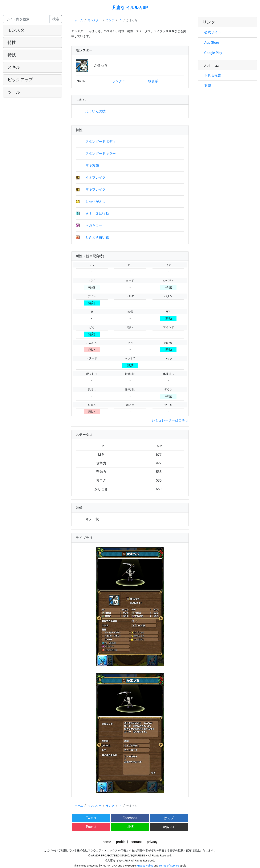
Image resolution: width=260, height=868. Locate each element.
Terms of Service (169, 866)
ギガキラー (94, 225)
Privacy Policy (145, 866)
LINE (130, 827)
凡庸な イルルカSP (130, 8)
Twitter (91, 818)
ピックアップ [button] (20, 80)
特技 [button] (12, 55)
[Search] (26, 19)
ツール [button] (14, 92)
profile (121, 842)
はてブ (169, 818)
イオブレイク (96, 177)
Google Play (213, 53)
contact (136, 842)
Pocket (91, 827)
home (107, 842)
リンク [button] (209, 22)
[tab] (32, 30)
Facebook (130, 818)
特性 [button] (12, 42)
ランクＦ (119, 81)
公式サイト (213, 32)
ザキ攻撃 (92, 165)
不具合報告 (213, 75)
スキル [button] (14, 67)
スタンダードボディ (101, 142)
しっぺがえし (96, 201)
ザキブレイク (96, 189)
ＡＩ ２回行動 (97, 213)
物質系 (153, 81)
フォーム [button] (211, 65)
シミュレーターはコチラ (170, 420)
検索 (56, 19)
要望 (208, 86)
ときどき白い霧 (97, 237)
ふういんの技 (96, 111)
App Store (212, 43)
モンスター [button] (18, 30)
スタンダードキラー (101, 153)
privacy (152, 842)
